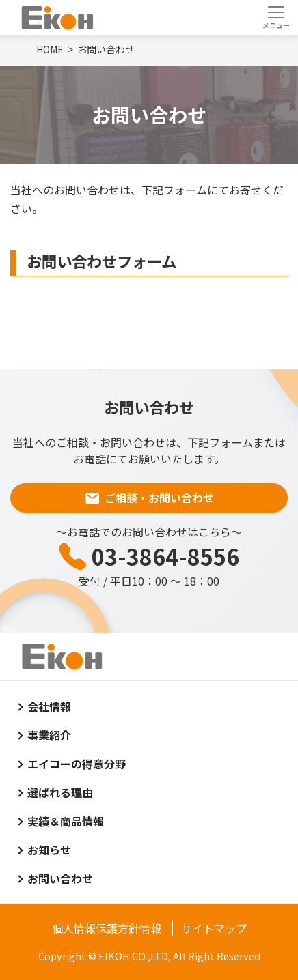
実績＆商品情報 (66, 821)
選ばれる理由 (60, 792)
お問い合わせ (60, 878)
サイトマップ (214, 928)
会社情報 (49, 706)
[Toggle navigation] (276, 17)
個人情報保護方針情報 (107, 928)
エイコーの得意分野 (77, 764)
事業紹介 (49, 735)
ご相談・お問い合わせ (159, 498)
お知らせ (49, 850)
